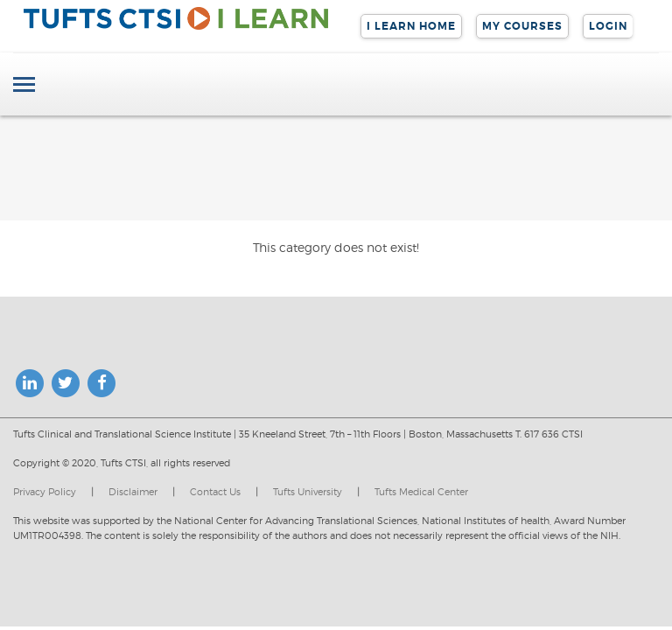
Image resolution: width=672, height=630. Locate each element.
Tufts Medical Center (421, 492)
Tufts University (308, 492)
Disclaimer (133, 492)
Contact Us (215, 492)
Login (608, 26)
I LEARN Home (411, 26)
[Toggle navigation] (24, 86)
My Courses (522, 26)
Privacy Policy (45, 492)
